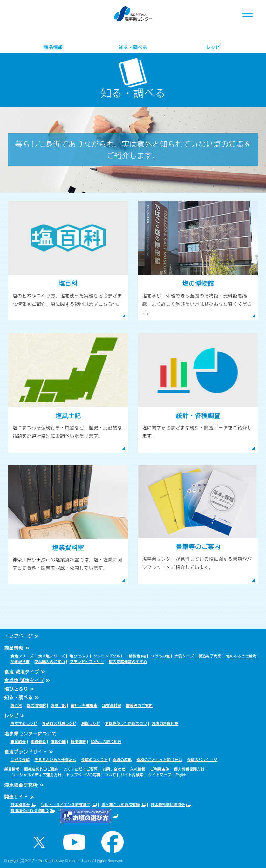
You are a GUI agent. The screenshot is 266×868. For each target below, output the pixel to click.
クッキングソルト (109, 656)
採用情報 (78, 742)
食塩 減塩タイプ (22, 672)
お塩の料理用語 (165, 724)
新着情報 (12, 769)
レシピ (213, 47)
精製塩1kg (137, 656)
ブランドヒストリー (87, 662)
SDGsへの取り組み (106, 742)
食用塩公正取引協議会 (30, 811)
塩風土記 (58, 706)
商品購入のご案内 (50, 662)
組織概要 (38, 742)
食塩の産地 (122, 760)
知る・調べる (133, 47)
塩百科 (16, 706)
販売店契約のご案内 (41, 769)
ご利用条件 (160, 769)
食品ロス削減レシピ (59, 724)
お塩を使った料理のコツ (126, 724)
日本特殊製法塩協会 (168, 805)
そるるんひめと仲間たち (55, 760)
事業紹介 (18, 742)
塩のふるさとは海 (241, 656)
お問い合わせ (114, 769)
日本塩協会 (20, 805)
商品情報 (53, 47)
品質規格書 (20, 662)
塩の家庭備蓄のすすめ (128, 662)
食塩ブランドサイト (26, 752)
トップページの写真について (91, 775)
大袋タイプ (184, 656)
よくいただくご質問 (80, 769)
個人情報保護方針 (189, 769)
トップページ (18, 636)
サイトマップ (160, 775)
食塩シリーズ (22, 656)
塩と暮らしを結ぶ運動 (120, 805)
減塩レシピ (91, 724)
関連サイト (16, 797)
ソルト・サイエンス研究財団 (65, 805)
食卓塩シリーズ (51, 656)
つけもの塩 (160, 656)
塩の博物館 (36, 706)
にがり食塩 (20, 760)
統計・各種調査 (84, 706)
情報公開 (58, 742)
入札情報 (138, 769)
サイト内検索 (132, 775)
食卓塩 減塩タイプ (24, 680)
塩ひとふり (79, 656)
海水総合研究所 (21, 785)
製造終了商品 (210, 656)
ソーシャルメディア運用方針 (37, 775)
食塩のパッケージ (202, 760)
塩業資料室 (112, 706)
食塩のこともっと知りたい (159, 760)
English (181, 775)
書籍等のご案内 (139, 706)
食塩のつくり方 (94, 760)
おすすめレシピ (24, 724)
